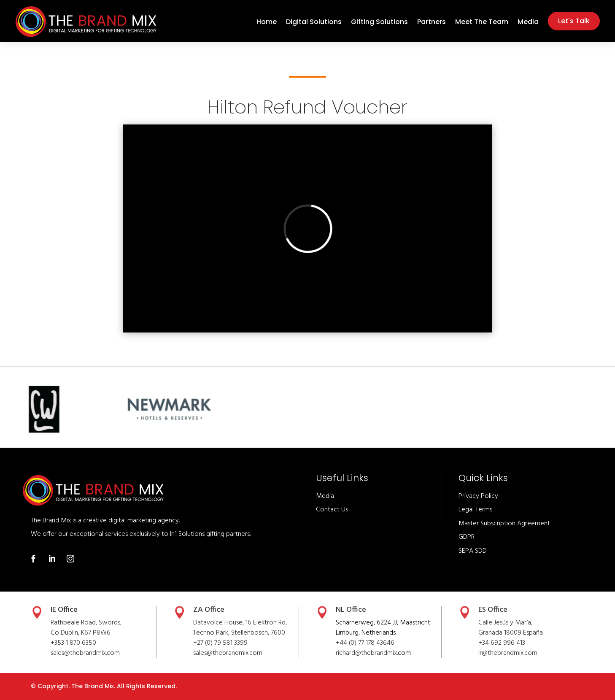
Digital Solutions (314, 23)
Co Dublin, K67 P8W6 (81, 633)
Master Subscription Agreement (504, 524)
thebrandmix (231, 653)
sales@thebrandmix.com (85, 653)
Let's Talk (574, 21)
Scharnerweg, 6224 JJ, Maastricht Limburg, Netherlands (383, 628)
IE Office (64, 610)
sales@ (203, 653)
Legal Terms (475, 510)
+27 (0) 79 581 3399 (220, 643)
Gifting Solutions (379, 23)
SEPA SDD (473, 551)
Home (267, 23)
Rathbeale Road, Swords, (86, 623)
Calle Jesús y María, (505, 623)
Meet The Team (482, 23)
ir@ (483, 653)
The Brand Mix (93, 686)
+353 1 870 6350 (73, 643)
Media (528, 23)
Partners (432, 23)
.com (255, 653)
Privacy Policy (478, 496)
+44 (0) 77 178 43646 (365, 643)
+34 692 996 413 (502, 643)
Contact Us (332, 510)
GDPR (467, 537)
